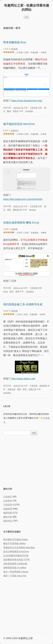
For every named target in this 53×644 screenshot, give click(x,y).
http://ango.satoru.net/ (23, 379)
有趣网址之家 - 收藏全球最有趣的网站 (27, 8)
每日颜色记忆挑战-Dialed (15, 539)
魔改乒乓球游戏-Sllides (14, 543)
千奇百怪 (34, 108)
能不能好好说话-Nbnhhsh (19, 124)
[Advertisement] (26, 461)
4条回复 (14, 49)
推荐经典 (43, 386)
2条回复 (14, 229)
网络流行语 (18, 210)
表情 (17, 291)
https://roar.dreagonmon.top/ (27, 101)
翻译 (9, 111)
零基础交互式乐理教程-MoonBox (19, 548)
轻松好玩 (8, 521)
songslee (29, 111)
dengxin (32, 210)
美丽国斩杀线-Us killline (15, 568)
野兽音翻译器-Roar (15, 42)
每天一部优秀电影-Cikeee (16, 572)
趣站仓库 (8, 517)
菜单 (27, 17)
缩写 (9, 210)
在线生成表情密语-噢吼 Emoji (21, 222)
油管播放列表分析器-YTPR (16, 560)
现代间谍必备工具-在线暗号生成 (23, 304)
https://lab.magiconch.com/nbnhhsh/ (23, 199)
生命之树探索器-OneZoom (16, 552)
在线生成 (11, 389)
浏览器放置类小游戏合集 (15, 564)
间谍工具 (32, 389)
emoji (6, 291)
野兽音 (16, 111)
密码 (19, 389)
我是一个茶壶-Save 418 (15, 576)
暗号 (12, 291)
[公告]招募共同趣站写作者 (16, 556)
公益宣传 (8, 501)
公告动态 (8, 497)
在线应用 (8, 509)
